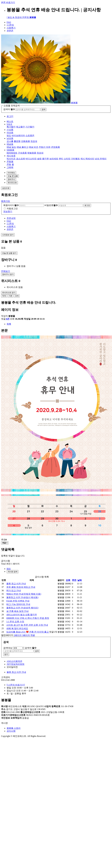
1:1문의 (10, 25)
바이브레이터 (18, 135)
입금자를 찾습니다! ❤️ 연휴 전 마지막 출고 (28, 632)
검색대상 (8, 648)
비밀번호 (51, 205)
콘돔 (9, 164)
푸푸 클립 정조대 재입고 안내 (21, 587)
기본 (10, 296)
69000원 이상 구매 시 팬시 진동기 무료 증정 (28, 618)
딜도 (9, 135)
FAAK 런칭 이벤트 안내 (18, 601)
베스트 (10, 121)
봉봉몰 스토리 (14, 728)
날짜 (80, 580)
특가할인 (11, 127)
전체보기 (6, 271)
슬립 (39, 159)
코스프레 (21, 159)
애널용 (10, 144)
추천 (74, 580)
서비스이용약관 (14, 661)
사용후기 (11, 28)
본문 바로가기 (8, 2)
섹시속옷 (11, 156)
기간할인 (30, 127)
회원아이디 (11, 205)
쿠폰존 (10, 31)
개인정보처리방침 (16, 664)
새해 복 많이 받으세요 (17, 628)
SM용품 (10, 150)
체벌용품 (32, 153)
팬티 (61, 159)
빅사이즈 (11, 159)
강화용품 (26, 141)
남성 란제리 (101, 159)
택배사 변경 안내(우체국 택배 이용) (24, 594)
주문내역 (11, 218)
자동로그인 (12, 209)
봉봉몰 (74, 103)
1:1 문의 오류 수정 (15, 622)
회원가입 (6, 201)
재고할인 (21, 127)
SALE (9, 124)
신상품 (10, 130)
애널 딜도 (11, 147)
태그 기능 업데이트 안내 (18, 604)
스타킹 (67, 159)
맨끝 (33, 635)
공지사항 (11, 731)
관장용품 (55, 147)
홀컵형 (17, 141)
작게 (4, 296)
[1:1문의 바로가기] (16, 685)
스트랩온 (30, 135)
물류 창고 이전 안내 (16, 584)
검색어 (9, 109)
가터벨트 (75, 159)
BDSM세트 (12, 153)
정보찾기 (8, 211)
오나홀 (10, 141)
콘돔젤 (10, 162)
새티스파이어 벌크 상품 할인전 (22, 615)
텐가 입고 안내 (14, 591)
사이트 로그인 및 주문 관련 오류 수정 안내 (27, 625)
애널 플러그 (22, 147)
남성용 (10, 138)
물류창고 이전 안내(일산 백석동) (22, 597)
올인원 (45, 159)
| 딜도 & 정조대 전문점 (21, 17)
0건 (7, 319)
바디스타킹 (31, 159)
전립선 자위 (45, 147)
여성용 (10, 133)
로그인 (10, 116)
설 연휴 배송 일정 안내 (17, 611)
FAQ (9, 22)
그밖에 (10, 167)
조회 (68, 580)
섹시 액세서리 (87, 159)
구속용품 (22, 153)
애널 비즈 (34, 147)
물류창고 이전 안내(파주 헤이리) (22, 608)
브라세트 (54, 159)
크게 (17, 296)
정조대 (34, 141)
